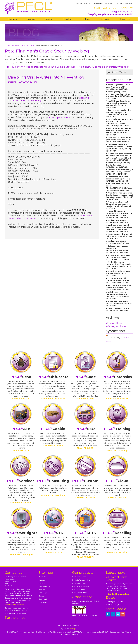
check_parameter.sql (61, 117)
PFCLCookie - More (80, 593)
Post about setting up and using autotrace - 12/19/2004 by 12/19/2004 (119, 236)
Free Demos (108, 3)
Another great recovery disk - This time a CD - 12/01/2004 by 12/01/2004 (118, 87)
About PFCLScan (21, 399)
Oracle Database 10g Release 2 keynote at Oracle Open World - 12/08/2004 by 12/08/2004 (119, 148)
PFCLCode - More (79, 583)
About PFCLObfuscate (53, 399)
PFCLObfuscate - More (81, 580)
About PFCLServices (21, 503)
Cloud (117, 481)
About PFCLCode (85, 399)
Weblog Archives (116, 326)
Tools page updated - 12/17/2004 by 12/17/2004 (117, 221)
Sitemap (77, 625)
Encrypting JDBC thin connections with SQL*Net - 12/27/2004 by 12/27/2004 (119, 280)
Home (7, 45)
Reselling (67, 19)
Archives (15, 45)
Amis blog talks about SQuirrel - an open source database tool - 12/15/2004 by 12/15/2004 (119, 205)
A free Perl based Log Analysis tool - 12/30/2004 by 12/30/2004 (119, 304)
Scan (21, 377)
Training (49, 19)
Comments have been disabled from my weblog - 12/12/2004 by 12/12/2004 (118, 179)
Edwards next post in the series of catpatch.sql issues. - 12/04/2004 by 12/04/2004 (118, 113)
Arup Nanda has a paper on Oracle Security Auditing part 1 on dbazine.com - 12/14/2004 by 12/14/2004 (120, 196)
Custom (85, 481)
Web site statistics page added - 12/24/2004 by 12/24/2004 (118, 273)
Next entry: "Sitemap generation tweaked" (104, 67)
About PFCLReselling (117, 552)
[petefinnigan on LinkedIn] (108, 614)
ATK (21, 429)
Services (31, 19)
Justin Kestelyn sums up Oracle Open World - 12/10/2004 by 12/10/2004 (118, 165)
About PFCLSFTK (86, 557)
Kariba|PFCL (74, 629)
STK (54, 533)
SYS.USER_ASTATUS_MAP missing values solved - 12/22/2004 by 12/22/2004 (118, 257)
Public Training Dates (114, 605)
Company (105, 19)
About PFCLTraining (117, 451)
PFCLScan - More (79, 577)
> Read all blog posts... (117, 594)
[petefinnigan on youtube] (123, 614)
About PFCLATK (21, 451)
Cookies (42, 596)
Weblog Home (115, 323)
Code (85, 377)
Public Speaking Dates (115, 602)
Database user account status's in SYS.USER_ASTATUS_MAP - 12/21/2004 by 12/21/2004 (118, 249)
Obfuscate (53, 377)
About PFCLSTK (54, 552)
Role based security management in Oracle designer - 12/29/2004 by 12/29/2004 (117, 295)
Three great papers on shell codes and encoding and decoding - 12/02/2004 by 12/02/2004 (119, 95)
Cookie (53, 429)
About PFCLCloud (117, 498)
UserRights (21, 533)
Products (12, 19)
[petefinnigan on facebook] (113, 614)
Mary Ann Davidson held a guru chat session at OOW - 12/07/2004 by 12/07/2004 (119, 140)
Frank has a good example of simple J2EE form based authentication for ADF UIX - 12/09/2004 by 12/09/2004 (119, 157)
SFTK (85, 533)
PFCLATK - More (79, 590)
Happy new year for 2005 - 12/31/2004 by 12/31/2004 (119, 309)
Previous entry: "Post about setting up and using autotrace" (41, 67)
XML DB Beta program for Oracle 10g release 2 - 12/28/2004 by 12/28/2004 (119, 287)
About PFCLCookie (53, 446)
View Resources (44, 586)
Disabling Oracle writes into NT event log (46, 77)
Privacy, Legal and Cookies (93, 3)
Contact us (43, 602)
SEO (85, 429)
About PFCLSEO (85, 448)
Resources (125, 19)
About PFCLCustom (85, 498)
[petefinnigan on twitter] (118, 614)
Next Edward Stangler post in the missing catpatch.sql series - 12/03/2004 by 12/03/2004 (119, 104)
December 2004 (27, 45)
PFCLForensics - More (81, 586)
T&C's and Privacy (65, 625)
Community (119, 3)
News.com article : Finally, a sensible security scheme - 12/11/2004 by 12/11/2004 (119, 172)
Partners (86, 19)
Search (79, 3)
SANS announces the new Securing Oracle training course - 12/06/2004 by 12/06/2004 (119, 132)
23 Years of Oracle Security (117, 579)
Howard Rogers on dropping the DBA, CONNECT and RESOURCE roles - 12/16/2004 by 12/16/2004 (119, 214)
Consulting (53, 481)
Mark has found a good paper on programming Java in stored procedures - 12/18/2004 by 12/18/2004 (119, 228)
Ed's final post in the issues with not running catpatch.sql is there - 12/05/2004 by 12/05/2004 (119, 122)
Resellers (42, 590)
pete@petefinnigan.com (121, 12)
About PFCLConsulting (53, 495)
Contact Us (129, 3)
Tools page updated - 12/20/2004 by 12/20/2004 (118, 242)
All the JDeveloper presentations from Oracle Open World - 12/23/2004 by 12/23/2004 (119, 265)
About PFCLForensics (117, 399)
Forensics (117, 377)
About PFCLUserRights (21, 555)
